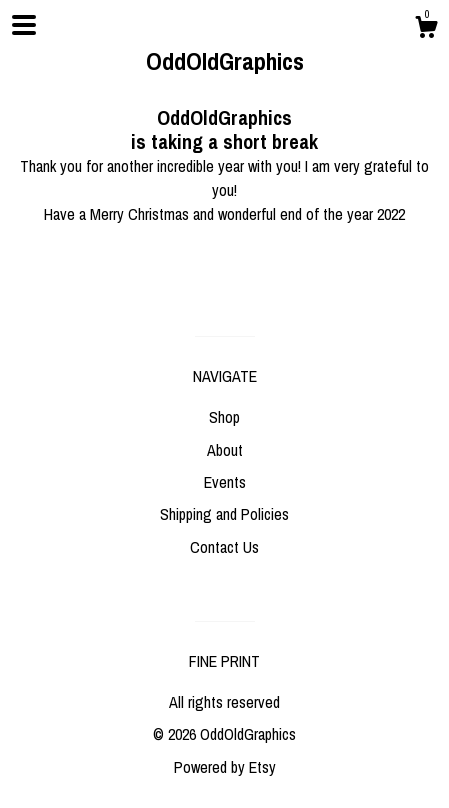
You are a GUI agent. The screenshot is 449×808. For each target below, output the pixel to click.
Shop (224, 417)
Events (225, 482)
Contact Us (224, 547)
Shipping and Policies (224, 514)
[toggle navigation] (24, 25)
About (225, 450)
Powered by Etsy (225, 767)
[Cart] (426, 30)
